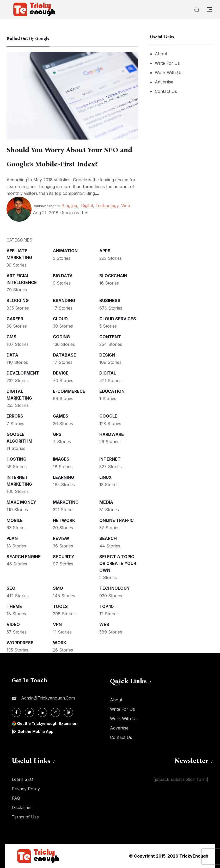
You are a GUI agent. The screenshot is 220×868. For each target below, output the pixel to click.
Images (61, 459)
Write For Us (167, 63)
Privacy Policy (26, 789)
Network (64, 520)
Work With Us (169, 73)
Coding (61, 337)
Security (64, 557)
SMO (58, 588)
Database (65, 355)
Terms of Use (25, 817)
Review (61, 538)
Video (13, 624)
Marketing (66, 502)
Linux (106, 477)
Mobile (15, 520)
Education (112, 391)
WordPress (20, 643)
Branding (64, 300)
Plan (12, 538)
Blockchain (113, 276)
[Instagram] (55, 712)
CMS (11, 337)
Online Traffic (117, 520)
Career (15, 319)
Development (23, 373)
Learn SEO (22, 779)
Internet (110, 459)
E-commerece (69, 391)
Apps (105, 251)
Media (106, 502)
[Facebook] (16, 712)
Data (12, 355)
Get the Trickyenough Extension (49, 723)
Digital (87, 206)
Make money (21, 502)
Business (110, 300)
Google (108, 416)
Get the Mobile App (36, 731)
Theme (14, 606)
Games (61, 416)
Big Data (63, 276)
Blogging (70, 206)
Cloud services (118, 319)
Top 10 (106, 606)
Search (108, 538)
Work (60, 643)
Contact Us (166, 91)
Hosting (16, 459)
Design (107, 355)
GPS (57, 434)
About (161, 54)
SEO (11, 588)
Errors (15, 416)
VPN (57, 624)
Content (110, 337)
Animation (65, 251)
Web (126, 206)
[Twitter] (29, 712)
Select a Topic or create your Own (118, 563)
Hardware (112, 434)
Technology (107, 206)
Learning (63, 477)
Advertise (164, 82)
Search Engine (24, 557)
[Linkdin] (42, 712)
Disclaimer (22, 807)
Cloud (60, 319)
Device (61, 373)
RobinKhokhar (44, 206)
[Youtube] (68, 712)
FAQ (16, 798)
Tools (60, 606)
